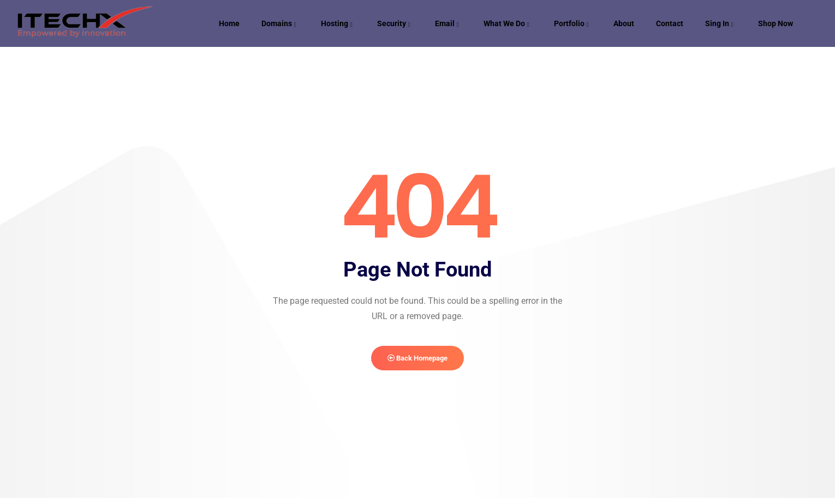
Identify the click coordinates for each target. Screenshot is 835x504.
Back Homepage (418, 361)
